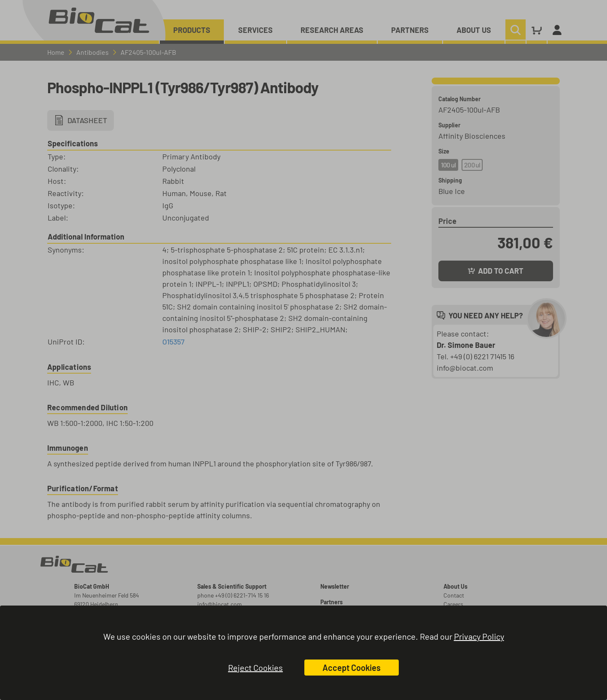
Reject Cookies (255, 668)
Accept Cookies (352, 668)
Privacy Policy (479, 636)
